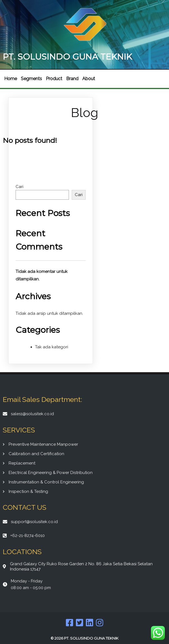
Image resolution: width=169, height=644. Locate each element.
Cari (19, 187)
